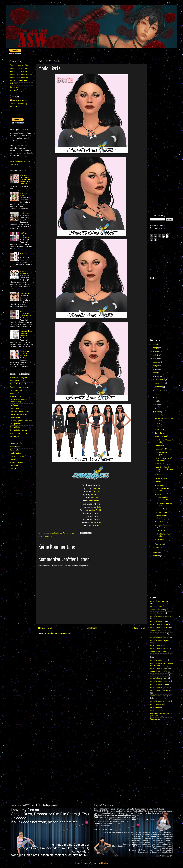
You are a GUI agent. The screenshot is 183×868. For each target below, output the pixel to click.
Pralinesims (95, 501)
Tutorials (154, 719)
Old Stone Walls (161, 478)
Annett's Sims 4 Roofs (159, 675)
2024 (155, 348)
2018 (155, 369)
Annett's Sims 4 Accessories (161, 616)
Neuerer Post (45, 628)
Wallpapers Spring (161, 437)
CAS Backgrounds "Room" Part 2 (25, 313)
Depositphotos (16, 447)
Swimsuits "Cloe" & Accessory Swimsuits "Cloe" (164, 469)
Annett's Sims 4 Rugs (158, 678)
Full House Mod (16, 390)
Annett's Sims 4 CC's (158, 621)
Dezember (159, 380)
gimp (12, 393)
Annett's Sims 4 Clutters (160, 625)
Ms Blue (95, 498)
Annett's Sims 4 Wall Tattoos (161, 691)
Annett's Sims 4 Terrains (159, 687)
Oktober (159, 387)
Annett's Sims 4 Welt (20, 100)
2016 (155, 376)
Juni (157, 401)
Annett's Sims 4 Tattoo (159, 681)
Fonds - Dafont (16, 453)
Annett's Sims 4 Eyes (158, 634)
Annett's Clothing (157, 607)
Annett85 (96, 488)
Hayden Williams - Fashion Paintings (26, 333)
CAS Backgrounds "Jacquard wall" (161, 499)
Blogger (104, 863)
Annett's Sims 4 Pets (158, 660)
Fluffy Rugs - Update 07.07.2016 (25, 235)
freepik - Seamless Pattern (20, 387)
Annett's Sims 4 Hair (158, 646)
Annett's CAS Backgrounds (160, 601)
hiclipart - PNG (15, 397)
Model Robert (160, 494)
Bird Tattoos (160, 482)
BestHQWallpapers (17, 381)
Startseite (92, 628)
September (160, 390)
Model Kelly (159, 521)
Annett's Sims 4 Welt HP (19, 78)
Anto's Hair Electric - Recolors (163, 490)
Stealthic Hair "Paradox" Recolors (25, 353)
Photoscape (15, 408)
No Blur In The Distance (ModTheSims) (19, 401)
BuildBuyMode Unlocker (19, 384)
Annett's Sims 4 (50, 537)
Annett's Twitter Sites (18, 81)
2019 (155, 366)
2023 (155, 351)
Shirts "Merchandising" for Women (163, 459)
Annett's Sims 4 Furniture (160, 640)
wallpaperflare (15, 436)
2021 (155, 359)
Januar (158, 548)
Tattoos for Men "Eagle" (161, 517)
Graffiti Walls (160, 475)
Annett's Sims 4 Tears (159, 684)
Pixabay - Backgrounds (19, 414)
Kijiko (98, 504)
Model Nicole (160, 509)
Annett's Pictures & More (19, 68)
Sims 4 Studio (15, 427)
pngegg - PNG (15, 418)
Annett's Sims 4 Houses (159, 649)
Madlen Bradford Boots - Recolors (164, 419)
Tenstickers (14, 466)
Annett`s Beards (156, 704)
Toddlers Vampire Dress (26, 272)
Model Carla (159, 430)
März (157, 412)
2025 (155, 344)
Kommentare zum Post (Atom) (59, 634)
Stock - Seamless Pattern (20, 433)
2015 (155, 552)
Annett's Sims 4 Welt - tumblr (21, 75)
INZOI (152, 711)
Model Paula (159, 540)
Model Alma (159, 485)
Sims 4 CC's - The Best (18, 90)
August (158, 394)
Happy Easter (160, 433)
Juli (156, 398)
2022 (155, 355)
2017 (155, 373)
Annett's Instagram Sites (19, 65)
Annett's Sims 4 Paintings (160, 655)
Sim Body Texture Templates (21, 421)
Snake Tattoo (25, 293)
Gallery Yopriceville (17, 456)
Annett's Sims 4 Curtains (160, 628)
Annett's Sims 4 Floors (159, 637)
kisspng (13, 459)
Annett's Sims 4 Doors (159, 631)
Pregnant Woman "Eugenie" (161, 453)
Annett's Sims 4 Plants (159, 672)
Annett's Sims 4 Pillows (159, 669)
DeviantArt (14, 450)
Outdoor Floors (161, 512)
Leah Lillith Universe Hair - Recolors (164, 504)
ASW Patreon (15, 84)
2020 (155, 362)
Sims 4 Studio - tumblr (18, 430)
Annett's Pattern (157, 610)
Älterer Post (138, 628)
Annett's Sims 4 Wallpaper (160, 696)
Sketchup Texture (17, 463)
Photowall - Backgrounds (20, 411)
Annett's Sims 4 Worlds (159, 701)
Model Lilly (159, 415)
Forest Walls (159, 446)
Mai (157, 405)
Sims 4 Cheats (15, 424)
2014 (155, 556)
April (157, 408)
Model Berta (159, 464)
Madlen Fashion (96, 510)
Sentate (96, 513)
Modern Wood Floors (163, 449)
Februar (158, 544)
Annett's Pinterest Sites (19, 71)
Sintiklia (95, 491)
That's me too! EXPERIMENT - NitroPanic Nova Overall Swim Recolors (26, 180)
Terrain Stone (160, 531)
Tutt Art (13, 469)
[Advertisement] (162, 96)
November (159, 383)
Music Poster (25, 213)
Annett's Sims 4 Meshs (159, 652)
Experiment (14, 87)
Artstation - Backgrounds (20, 378)
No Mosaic (14, 405)
